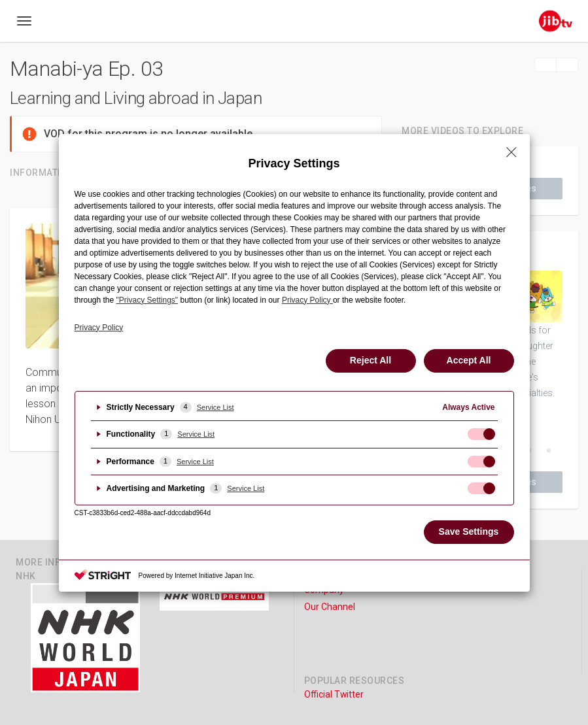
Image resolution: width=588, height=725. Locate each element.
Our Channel (330, 607)
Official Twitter (334, 694)
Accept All (469, 360)
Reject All (371, 360)
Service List (216, 407)
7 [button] (549, 451)
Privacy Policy (99, 328)
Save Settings (469, 531)
